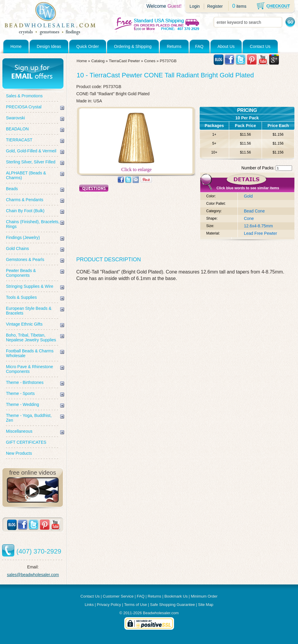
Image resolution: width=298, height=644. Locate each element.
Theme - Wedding (22, 404)
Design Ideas (49, 46)
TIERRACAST (19, 140)
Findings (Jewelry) (23, 237)
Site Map (206, 605)
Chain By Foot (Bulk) (25, 211)
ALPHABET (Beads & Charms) (26, 175)
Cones (150, 61)
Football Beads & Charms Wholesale (30, 353)
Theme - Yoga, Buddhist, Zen (29, 418)
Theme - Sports (20, 393)
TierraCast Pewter (124, 61)
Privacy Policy (109, 605)
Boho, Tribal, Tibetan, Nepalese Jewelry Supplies (31, 337)
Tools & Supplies (21, 297)
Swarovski (15, 118)
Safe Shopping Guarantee (173, 605)
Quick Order (87, 46)
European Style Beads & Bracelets (29, 311)
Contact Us (260, 46)
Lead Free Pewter (260, 233)
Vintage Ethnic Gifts (24, 324)
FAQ (199, 46)
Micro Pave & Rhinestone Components (30, 369)
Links (89, 605)
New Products (19, 453)
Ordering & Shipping (133, 46)
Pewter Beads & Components (21, 273)
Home (16, 46)
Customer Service (118, 596)
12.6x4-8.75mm (258, 226)
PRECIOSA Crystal (24, 107)
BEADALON (17, 129)
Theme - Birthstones (25, 382)
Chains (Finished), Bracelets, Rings (33, 224)
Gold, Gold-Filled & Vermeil (31, 151)
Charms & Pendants (25, 200)
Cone (249, 218)
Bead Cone (254, 211)
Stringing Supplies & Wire (30, 286)
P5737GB (168, 61)
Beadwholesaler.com (161, 613)
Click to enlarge (136, 167)
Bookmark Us (176, 596)
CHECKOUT (278, 6)
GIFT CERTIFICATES (26, 442)
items (241, 6)
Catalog (98, 61)
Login (195, 6)
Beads (12, 189)
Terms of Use (135, 605)
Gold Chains (17, 248)
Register (215, 6)
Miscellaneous (19, 431)
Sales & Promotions (24, 96)
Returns (174, 46)
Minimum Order (204, 596)
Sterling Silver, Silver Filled (31, 162)
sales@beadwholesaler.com (33, 575)
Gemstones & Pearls (25, 260)
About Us (226, 46)
